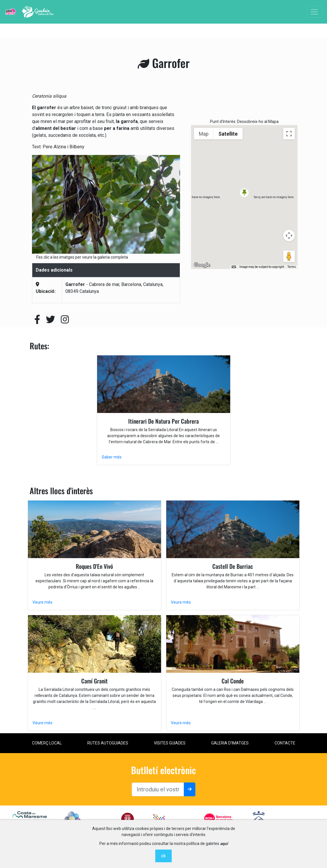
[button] (244, 193)
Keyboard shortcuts (223, 267)
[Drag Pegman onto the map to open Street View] (289, 256)
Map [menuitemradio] (204, 134)
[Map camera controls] (289, 236)
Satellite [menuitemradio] (228, 134)
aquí (224, 844)
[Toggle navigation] (314, 12)
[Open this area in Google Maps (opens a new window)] (202, 265)
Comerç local (47, 743)
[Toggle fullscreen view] (289, 134)
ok (163, 856)
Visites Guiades (170, 743)
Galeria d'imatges (230, 743)
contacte (285, 743)
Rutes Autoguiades (108, 743)
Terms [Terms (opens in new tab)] (292, 267)
